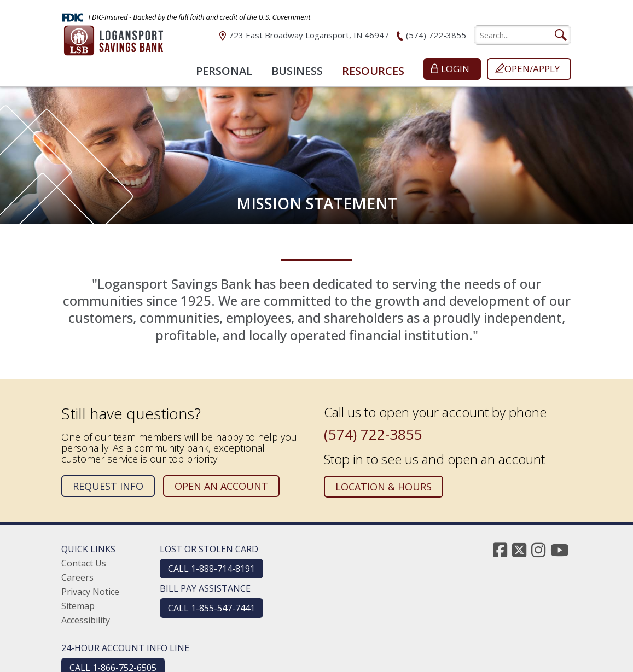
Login (455, 69)
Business (297, 71)
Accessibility (86, 620)
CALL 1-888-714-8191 (211, 569)
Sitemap (78, 606)
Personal (224, 71)
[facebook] (500, 550)
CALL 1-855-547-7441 (211, 608)
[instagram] (538, 550)
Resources (373, 71)
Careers (77, 577)
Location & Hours (384, 487)
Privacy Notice (90, 592)
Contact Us (84, 563)
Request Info (108, 486)
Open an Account (221, 486)
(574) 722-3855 (436, 35)
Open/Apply (532, 69)
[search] (522, 35)
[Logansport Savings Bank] (114, 42)
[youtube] (560, 550)
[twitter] (519, 550)
